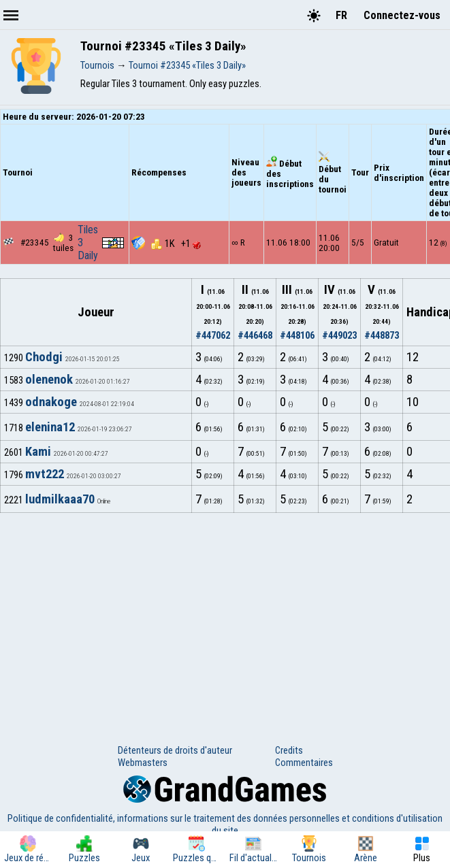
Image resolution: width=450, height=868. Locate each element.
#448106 (297, 335)
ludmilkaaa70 (60, 499)
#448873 (382, 335)
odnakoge (51, 402)
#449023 (339, 335)
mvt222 (45, 474)
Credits (289, 750)
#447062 (213, 335)
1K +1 (176, 244)
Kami (38, 452)
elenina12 (50, 427)
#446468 (255, 335)
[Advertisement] (225, 615)
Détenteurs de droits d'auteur (175, 750)
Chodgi (44, 357)
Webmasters (143, 763)
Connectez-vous (402, 15)
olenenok (49, 380)
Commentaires (304, 763)
